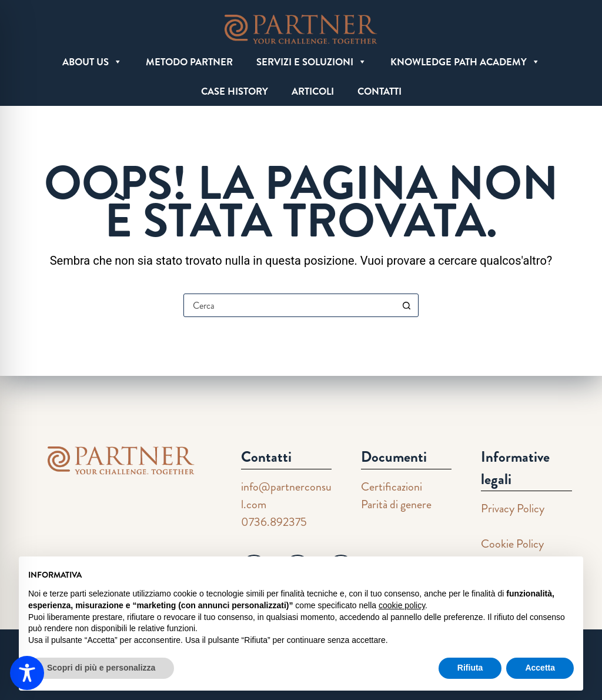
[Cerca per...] (289, 305)
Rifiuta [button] (470, 668)
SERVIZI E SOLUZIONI (312, 62)
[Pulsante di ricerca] (406, 305)
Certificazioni (392, 487)
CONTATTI (379, 91)
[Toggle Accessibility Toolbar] (27, 673)
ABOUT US (92, 62)
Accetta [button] (540, 668)
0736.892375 (274, 522)
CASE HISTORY (235, 91)
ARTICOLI (313, 91)
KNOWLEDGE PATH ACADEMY (465, 62)
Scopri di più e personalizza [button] (101, 668)
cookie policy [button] (402, 605)
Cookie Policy (512, 544)
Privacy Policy (513, 509)
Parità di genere (396, 504)
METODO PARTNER (189, 62)
